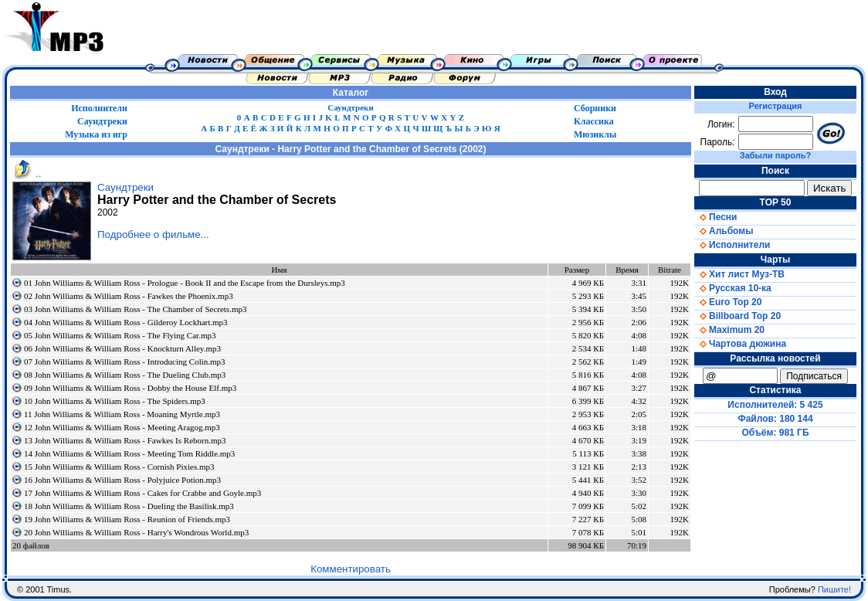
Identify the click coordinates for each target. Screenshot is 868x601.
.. (25, 173)
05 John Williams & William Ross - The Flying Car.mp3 (120, 335)
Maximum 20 (729, 330)
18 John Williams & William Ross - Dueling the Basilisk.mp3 (129, 506)
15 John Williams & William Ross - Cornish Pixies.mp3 (119, 467)
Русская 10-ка (733, 288)
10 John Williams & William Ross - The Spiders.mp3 (115, 401)
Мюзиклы (595, 134)
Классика (594, 121)
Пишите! (834, 589)
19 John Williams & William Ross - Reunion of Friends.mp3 (127, 519)
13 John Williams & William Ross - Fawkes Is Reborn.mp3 (125, 440)
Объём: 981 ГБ (776, 433)
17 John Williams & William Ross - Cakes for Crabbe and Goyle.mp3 (142, 493)
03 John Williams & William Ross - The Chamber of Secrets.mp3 (135, 309)
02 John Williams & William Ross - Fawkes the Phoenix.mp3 (129, 296)
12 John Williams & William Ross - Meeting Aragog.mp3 (122, 427)
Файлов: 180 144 (775, 419)
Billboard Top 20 (737, 316)
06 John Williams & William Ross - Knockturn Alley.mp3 (122, 348)
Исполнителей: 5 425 (775, 405)
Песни (715, 217)
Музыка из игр (96, 134)
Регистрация (776, 106)
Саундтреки (351, 107)
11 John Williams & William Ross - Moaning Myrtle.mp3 (122, 414)
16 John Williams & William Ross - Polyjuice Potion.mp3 (122, 480)
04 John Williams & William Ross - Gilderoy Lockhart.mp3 (126, 322)
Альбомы (724, 231)
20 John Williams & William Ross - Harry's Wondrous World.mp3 (136, 532)
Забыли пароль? (775, 155)
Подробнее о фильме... (153, 234)
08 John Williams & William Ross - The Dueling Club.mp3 (125, 375)
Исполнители (99, 108)
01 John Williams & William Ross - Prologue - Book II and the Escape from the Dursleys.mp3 (185, 283)
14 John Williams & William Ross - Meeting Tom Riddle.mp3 (129, 453)
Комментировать (351, 569)
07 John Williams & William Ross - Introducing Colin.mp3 (125, 362)
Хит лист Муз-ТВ (739, 274)
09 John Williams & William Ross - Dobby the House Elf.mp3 (130, 388)
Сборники (595, 108)
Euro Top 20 (728, 302)
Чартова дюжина (740, 344)
